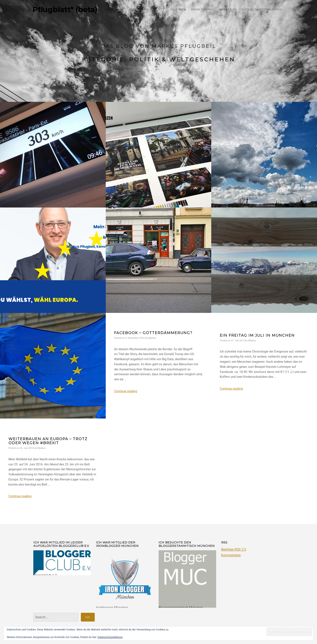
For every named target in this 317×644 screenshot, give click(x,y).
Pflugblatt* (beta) (65, 10)
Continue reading (126, 391)
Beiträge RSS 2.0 (234, 549)
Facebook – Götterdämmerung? (153, 333)
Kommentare (231, 555)
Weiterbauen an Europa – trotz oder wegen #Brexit (48, 441)
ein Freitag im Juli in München (257, 335)
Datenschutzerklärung (110, 637)
